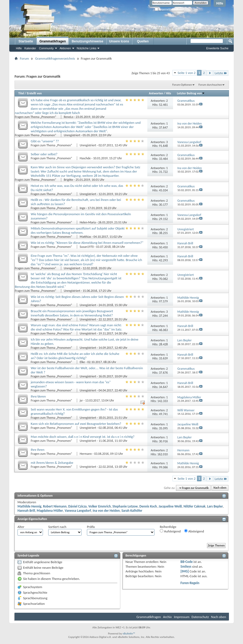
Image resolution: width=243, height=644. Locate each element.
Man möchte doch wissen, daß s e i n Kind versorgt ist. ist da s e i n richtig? (83, 437)
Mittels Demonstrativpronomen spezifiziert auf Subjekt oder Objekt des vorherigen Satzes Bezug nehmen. (78, 230)
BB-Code (187, 562)
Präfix (91, 527)
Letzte (221, 73)
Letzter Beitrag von (191, 93)
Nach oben (220, 488)
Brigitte (69, 180)
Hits (168, 93)
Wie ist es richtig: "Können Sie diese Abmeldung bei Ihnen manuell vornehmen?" (87, 243)
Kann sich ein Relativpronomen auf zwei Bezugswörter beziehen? (76, 424)
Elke (82, 362)
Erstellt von (34, 93)
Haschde (85, 158)
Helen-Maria (88, 222)
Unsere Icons (119, 41)
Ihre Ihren (38, 450)
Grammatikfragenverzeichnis (55, 58)
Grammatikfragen (53, 41)
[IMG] (185, 571)
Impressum (182, 617)
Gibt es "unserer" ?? (45, 141)
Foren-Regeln (190, 583)
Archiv (167, 617)
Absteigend (194, 531)
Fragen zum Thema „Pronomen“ (36, 117)
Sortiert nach (57, 527)
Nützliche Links (87, 48)
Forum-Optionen (182, 85)
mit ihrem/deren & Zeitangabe (52, 463)
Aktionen (65, 48)
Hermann (86, 454)
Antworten (156, 93)
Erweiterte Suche (217, 48)
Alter (21, 527)
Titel (21, 93)
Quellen (143, 41)
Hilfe (220, 3)
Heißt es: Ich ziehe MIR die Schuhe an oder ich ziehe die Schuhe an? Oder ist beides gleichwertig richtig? (75, 356)
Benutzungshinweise (87, 41)
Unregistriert (72, 135)
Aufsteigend (170, 531)
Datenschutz (200, 617)
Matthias (85, 237)
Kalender (30, 48)
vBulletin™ (129, 634)
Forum (24, 58)
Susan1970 (87, 247)
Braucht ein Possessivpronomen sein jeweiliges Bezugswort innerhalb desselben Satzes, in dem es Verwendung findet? (72, 313)
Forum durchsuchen (210, 85)
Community (46, 48)
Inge (83, 208)
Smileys (186, 566)
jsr (81, 400)
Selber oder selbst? (44, 154)
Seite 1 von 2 (187, 73)
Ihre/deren (38, 396)
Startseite (26, 41)
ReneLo (69, 117)
